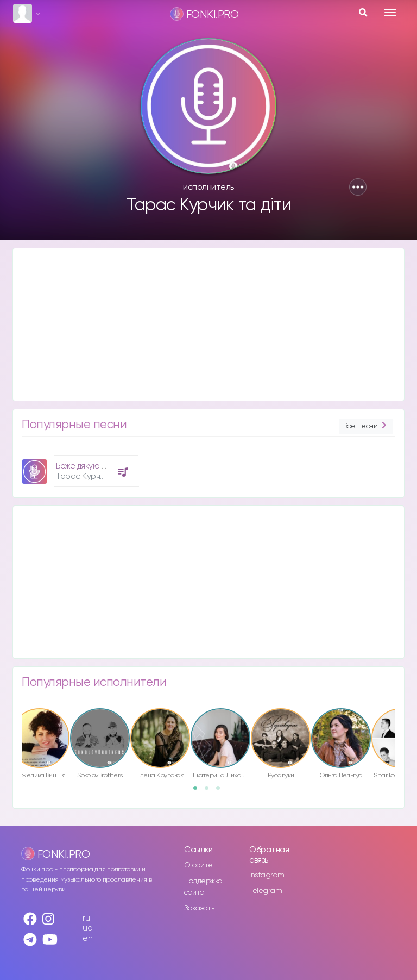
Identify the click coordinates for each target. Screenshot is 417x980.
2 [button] (210, 791)
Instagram (267, 875)
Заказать (199, 908)
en (87, 938)
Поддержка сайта (203, 887)
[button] (358, 187)
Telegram (266, 891)
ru (86, 918)
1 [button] (199, 791)
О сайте (198, 865)
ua (87, 928)
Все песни (366, 426)
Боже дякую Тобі (86, 466)
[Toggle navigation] (390, 13)
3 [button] (222, 791)
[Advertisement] (208, 324)
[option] (79, 467)
